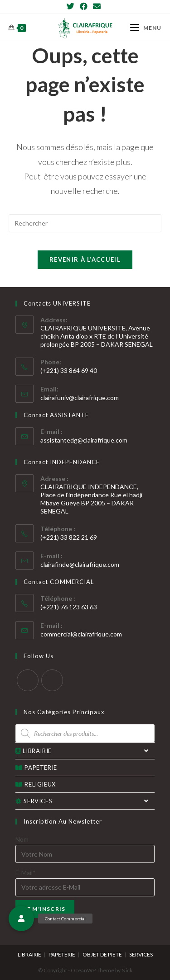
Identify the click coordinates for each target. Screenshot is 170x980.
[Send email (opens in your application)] (97, 6)
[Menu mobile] (146, 28)
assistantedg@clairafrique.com (84, 440)
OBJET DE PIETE (102, 954)
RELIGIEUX (36, 784)
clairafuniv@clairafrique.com (80, 398)
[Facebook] (84, 6)
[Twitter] (72, 6)
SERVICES (85, 801)
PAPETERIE (36, 768)
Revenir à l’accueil (85, 259)
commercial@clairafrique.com (81, 634)
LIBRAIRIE (85, 751)
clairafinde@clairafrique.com (80, 564)
